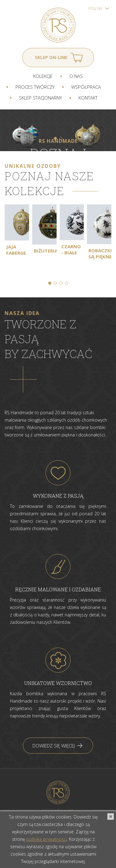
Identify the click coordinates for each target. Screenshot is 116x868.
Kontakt (88, 98)
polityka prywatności (47, 839)
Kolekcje (43, 76)
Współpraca (86, 87)
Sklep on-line (51, 57)
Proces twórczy (35, 87)
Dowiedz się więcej (54, 746)
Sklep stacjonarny (40, 98)
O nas (76, 76)
